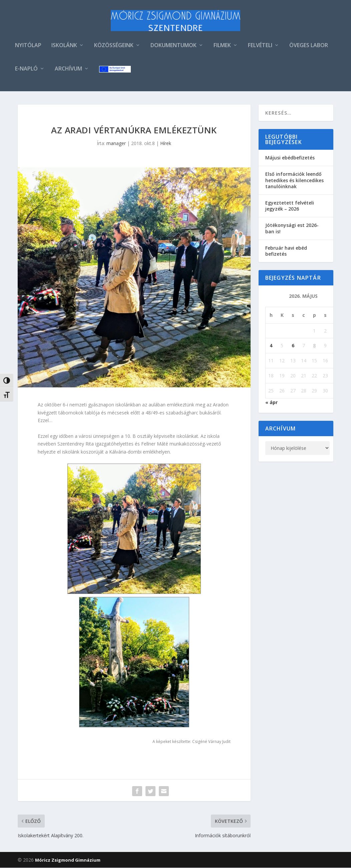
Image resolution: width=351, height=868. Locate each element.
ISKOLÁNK (64, 46)
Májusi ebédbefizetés (290, 158)
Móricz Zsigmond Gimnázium (68, 860)
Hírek (166, 144)
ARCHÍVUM (68, 70)
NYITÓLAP (28, 46)
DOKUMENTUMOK (173, 46)
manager (116, 144)
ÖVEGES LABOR (309, 46)
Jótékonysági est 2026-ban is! (292, 229)
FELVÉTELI (260, 46)
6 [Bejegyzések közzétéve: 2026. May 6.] (293, 346)
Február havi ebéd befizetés (286, 252)
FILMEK (222, 46)
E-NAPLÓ (26, 70)
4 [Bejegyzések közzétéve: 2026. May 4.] (271, 346)
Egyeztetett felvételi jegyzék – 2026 (290, 206)
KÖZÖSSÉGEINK (114, 46)
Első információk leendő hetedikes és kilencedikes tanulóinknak (294, 181)
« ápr (271, 403)
